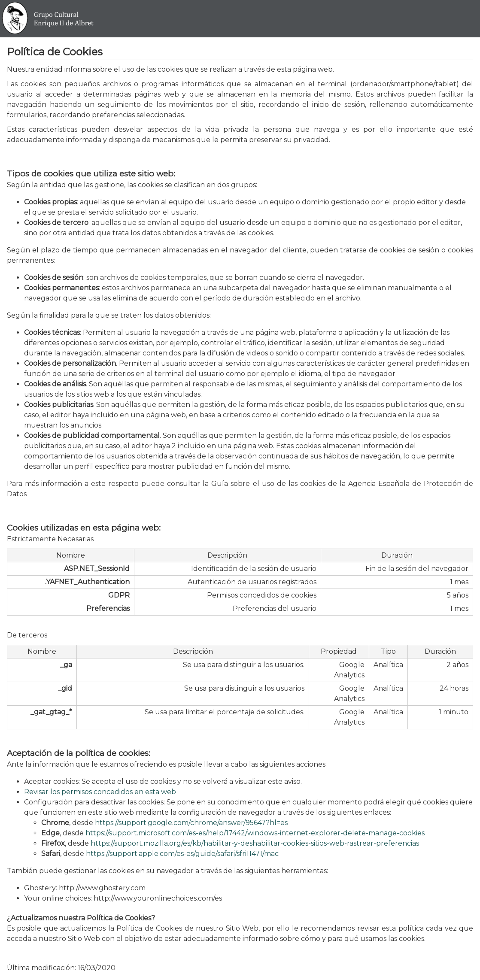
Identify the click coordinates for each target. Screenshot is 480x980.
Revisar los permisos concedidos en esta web (100, 792)
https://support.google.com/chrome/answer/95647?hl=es (191, 823)
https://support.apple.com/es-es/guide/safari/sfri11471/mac (182, 854)
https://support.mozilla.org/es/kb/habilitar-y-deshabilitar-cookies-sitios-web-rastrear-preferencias (255, 843)
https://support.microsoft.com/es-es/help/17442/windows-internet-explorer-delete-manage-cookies (255, 833)
